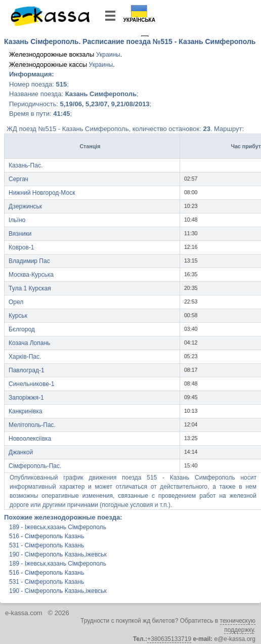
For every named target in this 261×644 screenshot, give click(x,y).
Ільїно (17, 220)
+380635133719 (169, 639)
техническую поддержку (238, 625)
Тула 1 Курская (30, 288)
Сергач (18, 179)
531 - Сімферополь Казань (47, 545)
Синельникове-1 (32, 384)
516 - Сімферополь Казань (47, 536)
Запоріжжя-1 (26, 398)
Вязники (20, 234)
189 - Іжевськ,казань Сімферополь (58, 527)
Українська (139, 20)
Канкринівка (26, 411)
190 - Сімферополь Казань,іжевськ (58, 554)
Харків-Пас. (25, 357)
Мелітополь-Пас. (32, 425)
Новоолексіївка (30, 439)
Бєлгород (22, 329)
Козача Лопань (29, 343)
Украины (108, 55)
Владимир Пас (29, 261)
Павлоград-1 (27, 370)
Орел (16, 302)
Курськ (18, 316)
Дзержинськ (25, 206)
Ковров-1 (21, 247)
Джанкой (21, 452)
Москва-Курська (31, 275)
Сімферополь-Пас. (35, 466)
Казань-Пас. (26, 165)
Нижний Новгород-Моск (42, 193)
